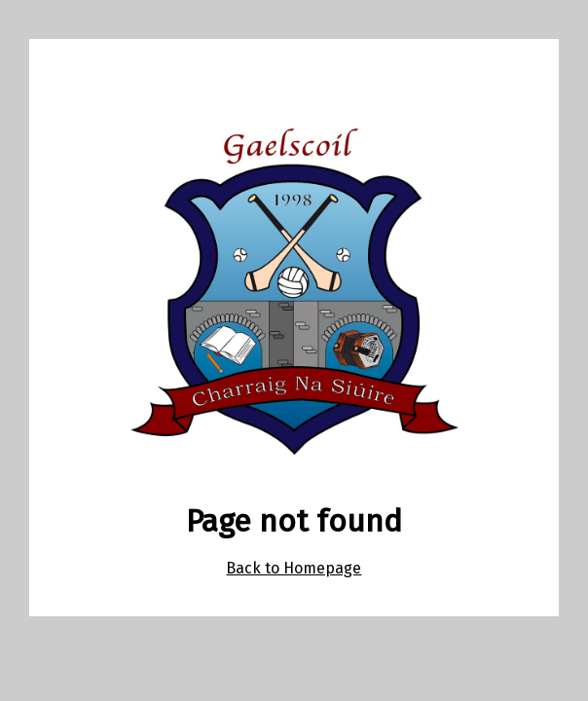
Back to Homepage (294, 568)
